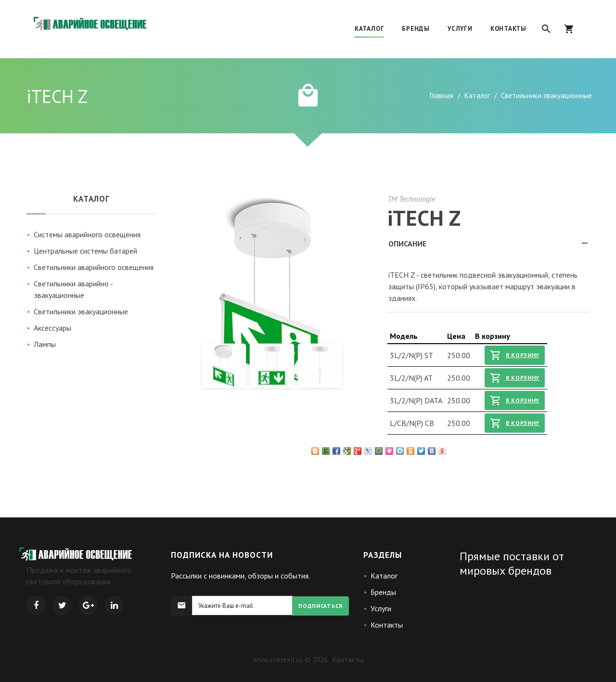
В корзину (515, 355)
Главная (442, 96)
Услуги (381, 608)
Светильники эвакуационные (81, 311)
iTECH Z (424, 218)
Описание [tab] (489, 246)
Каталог (477, 96)
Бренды (383, 592)
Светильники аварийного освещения (94, 267)
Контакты (387, 625)
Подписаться (321, 606)
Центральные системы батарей (85, 251)
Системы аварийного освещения (87, 234)
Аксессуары (52, 328)
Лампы (45, 344)
